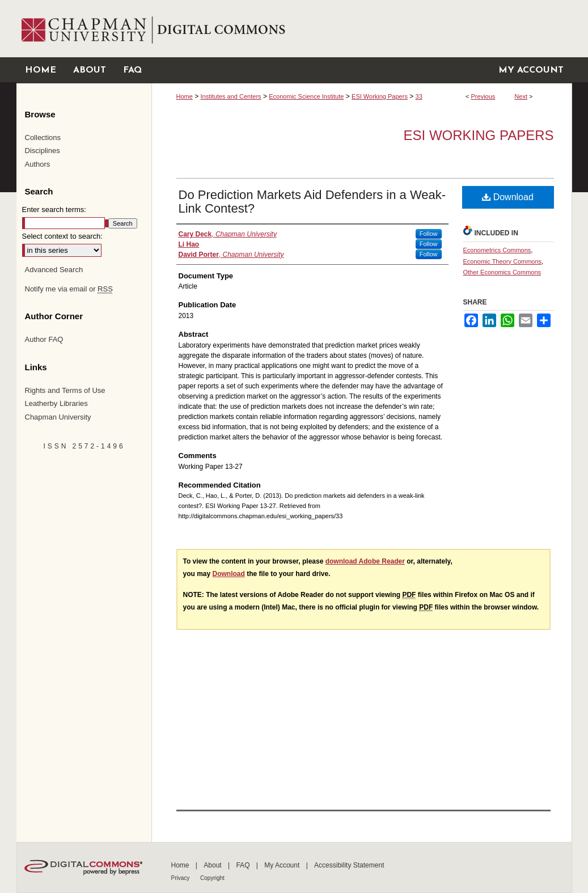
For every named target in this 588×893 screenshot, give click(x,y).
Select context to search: (62, 236)
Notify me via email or (69, 289)
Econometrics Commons (497, 250)
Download (508, 197)
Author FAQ (44, 339)
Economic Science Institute (306, 96)
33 (419, 96)
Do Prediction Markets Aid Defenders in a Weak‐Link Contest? (312, 202)
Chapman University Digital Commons (361, 29)
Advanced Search (54, 270)
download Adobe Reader (365, 561)
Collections (43, 137)
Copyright (212, 878)
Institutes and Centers (231, 96)
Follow (429, 234)
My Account (283, 865)
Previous (483, 96)
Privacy (181, 878)
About (213, 865)
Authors (38, 164)
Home (185, 96)
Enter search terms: (54, 210)
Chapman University (58, 417)
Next (521, 96)
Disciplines (43, 151)
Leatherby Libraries (56, 403)
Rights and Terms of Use (65, 390)
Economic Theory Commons (503, 261)
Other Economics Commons (502, 272)
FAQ (244, 865)
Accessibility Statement (349, 865)
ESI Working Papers (380, 96)
